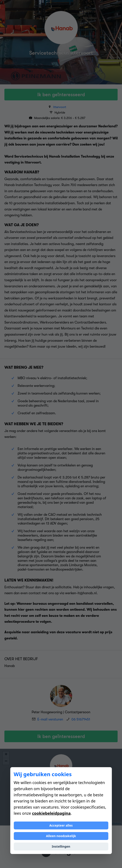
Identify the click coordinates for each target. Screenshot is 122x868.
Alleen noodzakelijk (61, 836)
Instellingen (61, 846)
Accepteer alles (61, 825)
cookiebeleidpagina (51, 813)
